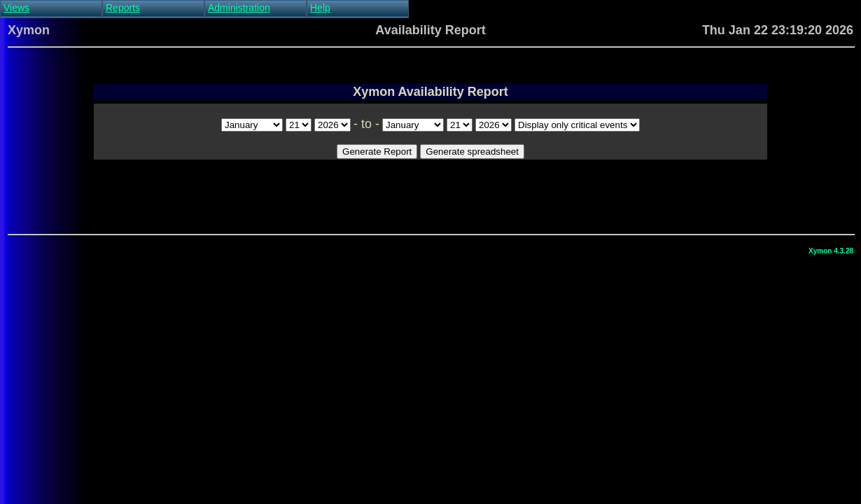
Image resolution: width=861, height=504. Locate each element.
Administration (239, 8)
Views (16, 8)
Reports (123, 8)
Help (320, 8)
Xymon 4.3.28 (831, 251)
